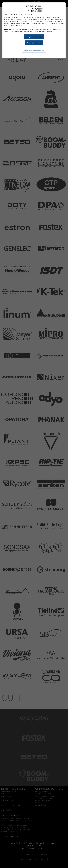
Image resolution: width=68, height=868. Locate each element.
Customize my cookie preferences (34, 50)
